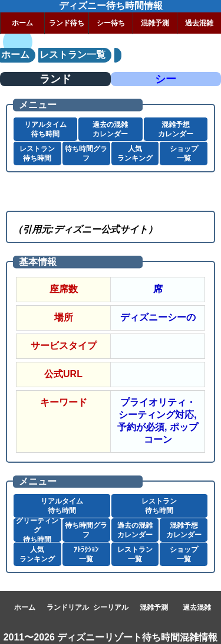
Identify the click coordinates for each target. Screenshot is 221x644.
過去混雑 (199, 23)
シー (166, 79)
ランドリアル (68, 607)
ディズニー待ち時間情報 (111, 6)
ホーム (22, 23)
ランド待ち (67, 23)
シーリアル (111, 607)
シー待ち (111, 23)
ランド (55, 79)
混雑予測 (155, 23)
